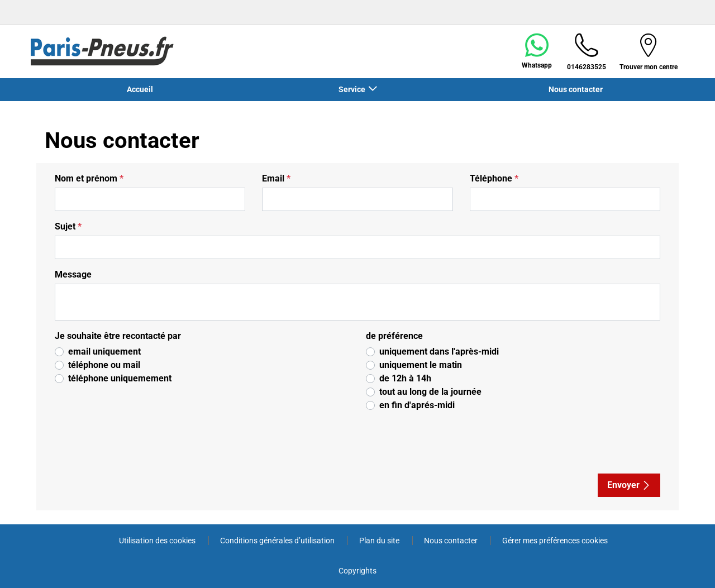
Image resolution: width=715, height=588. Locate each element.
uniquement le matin (421, 365)
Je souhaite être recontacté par (118, 336)
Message (73, 274)
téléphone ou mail (104, 365)
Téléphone (494, 178)
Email (276, 178)
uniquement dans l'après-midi (439, 352)
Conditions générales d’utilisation (278, 541)
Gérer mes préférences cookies (555, 541)
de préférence (394, 336)
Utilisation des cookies (158, 541)
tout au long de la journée (430, 392)
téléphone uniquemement (120, 378)
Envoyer (629, 485)
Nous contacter (576, 89)
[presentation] (148, 443)
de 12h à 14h (405, 378)
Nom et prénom (89, 178)
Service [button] (353, 89)
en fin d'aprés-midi (417, 405)
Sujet (68, 226)
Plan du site (380, 541)
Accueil (140, 89)
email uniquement (104, 352)
